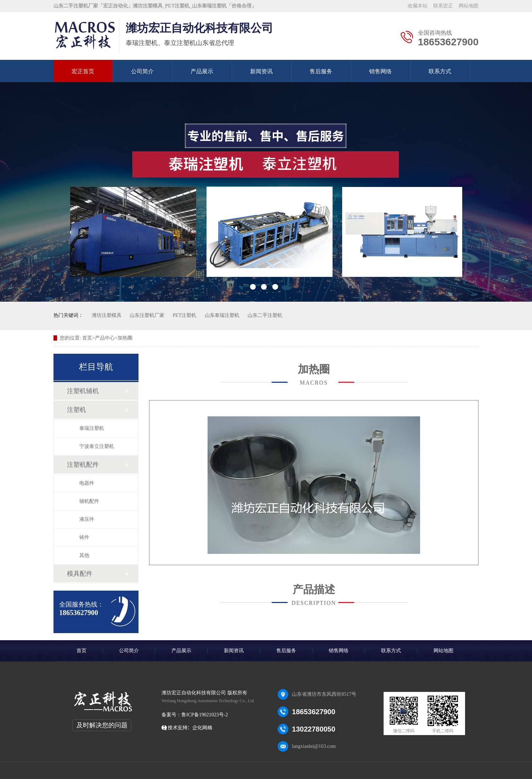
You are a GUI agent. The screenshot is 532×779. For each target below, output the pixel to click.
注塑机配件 (83, 465)
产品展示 (202, 71)
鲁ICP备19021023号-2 (205, 715)
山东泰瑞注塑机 (222, 315)
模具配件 (80, 574)
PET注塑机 (185, 315)
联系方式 (440, 71)
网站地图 (469, 6)
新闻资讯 (261, 71)
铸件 (84, 537)
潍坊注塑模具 (107, 315)
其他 (84, 555)
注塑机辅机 (83, 391)
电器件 (87, 483)
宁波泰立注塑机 (97, 446)
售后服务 (321, 71)
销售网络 (380, 71)
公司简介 (142, 71)
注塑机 (77, 410)
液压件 (87, 519)
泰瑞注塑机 (92, 428)
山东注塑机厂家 (147, 315)
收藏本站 (418, 6)
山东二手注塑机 (265, 315)
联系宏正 (443, 6)
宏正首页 (83, 71)
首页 (81, 651)
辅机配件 (89, 501)
